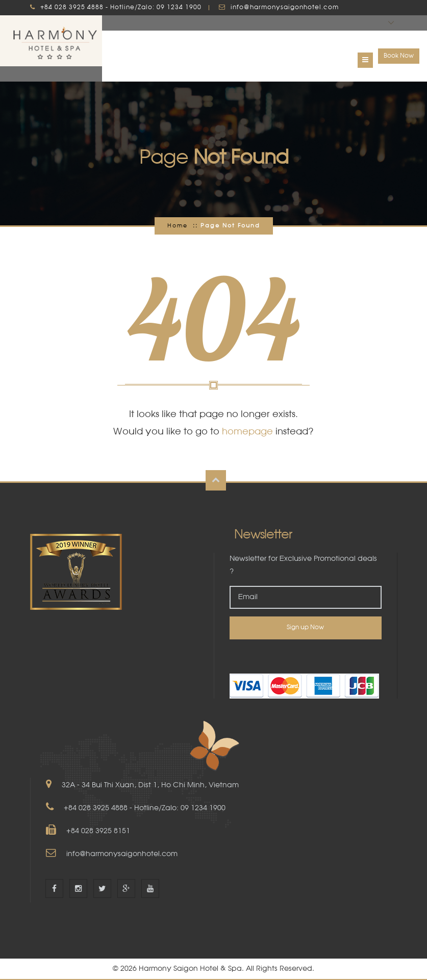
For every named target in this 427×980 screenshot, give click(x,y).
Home (178, 226)
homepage (247, 432)
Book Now (399, 56)
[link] (306, 656)
